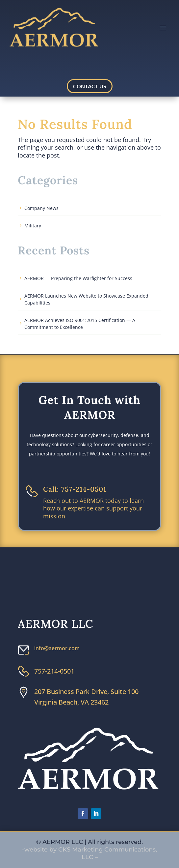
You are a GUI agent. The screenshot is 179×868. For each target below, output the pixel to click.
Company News (41, 208)
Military (33, 226)
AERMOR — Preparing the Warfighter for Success (78, 278)
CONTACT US (90, 86)
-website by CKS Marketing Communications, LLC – (89, 853)
